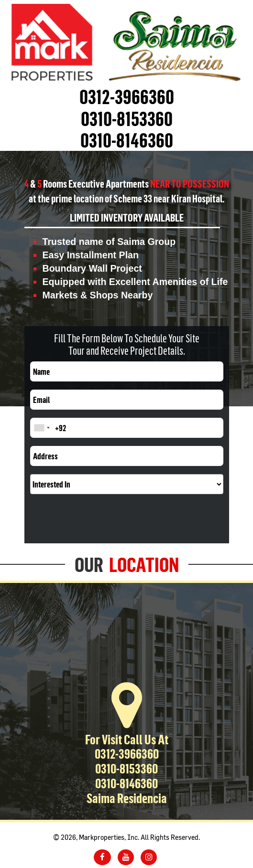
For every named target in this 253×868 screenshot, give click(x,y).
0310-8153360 (127, 119)
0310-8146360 (127, 140)
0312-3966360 (127, 97)
